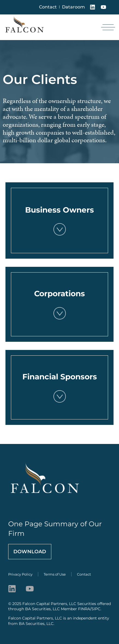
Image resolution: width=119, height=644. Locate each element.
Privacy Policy (20, 574)
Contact (48, 7)
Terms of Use (55, 574)
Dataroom (73, 7)
